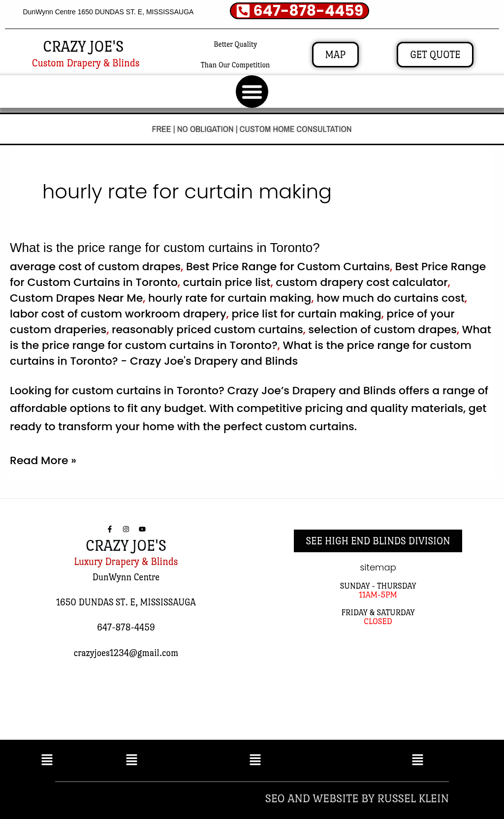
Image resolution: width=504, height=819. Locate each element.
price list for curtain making (306, 314)
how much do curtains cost (391, 298)
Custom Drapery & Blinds (86, 63)
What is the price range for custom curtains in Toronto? (165, 248)
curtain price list (227, 282)
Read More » (43, 460)
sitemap (378, 567)
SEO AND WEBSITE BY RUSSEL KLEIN (357, 798)
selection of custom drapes (382, 330)
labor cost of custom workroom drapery (118, 314)
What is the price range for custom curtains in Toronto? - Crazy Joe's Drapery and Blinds (241, 353)
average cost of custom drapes (95, 267)
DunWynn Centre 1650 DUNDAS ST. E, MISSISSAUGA (108, 12)
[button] (252, 92)
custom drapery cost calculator (362, 282)
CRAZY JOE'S (83, 47)
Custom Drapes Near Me (76, 298)
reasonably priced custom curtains (207, 330)
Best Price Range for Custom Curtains (288, 267)
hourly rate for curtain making (230, 298)
